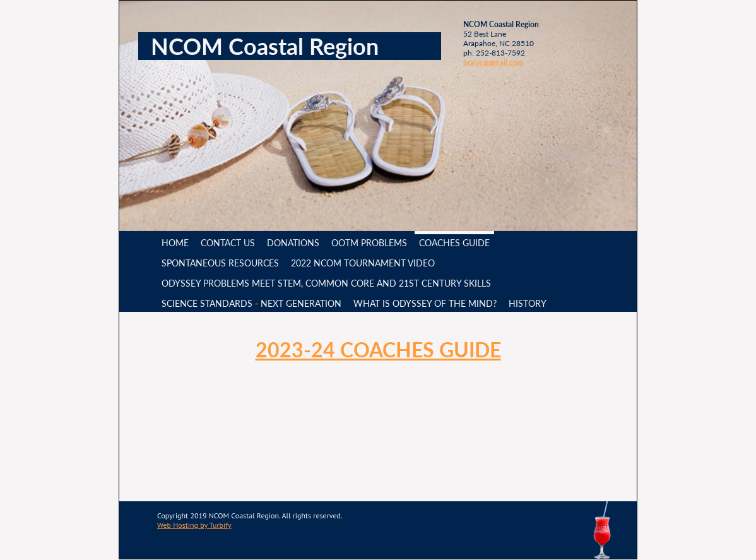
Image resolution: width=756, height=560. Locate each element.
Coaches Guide (454, 243)
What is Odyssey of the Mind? (425, 303)
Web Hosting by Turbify (194, 525)
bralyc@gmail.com (493, 62)
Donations (293, 243)
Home (175, 243)
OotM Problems (369, 243)
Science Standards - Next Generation (251, 303)
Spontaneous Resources (220, 263)
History (528, 303)
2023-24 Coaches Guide (378, 349)
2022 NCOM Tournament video (363, 263)
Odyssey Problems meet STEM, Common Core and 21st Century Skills (326, 283)
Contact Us (228, 243)
